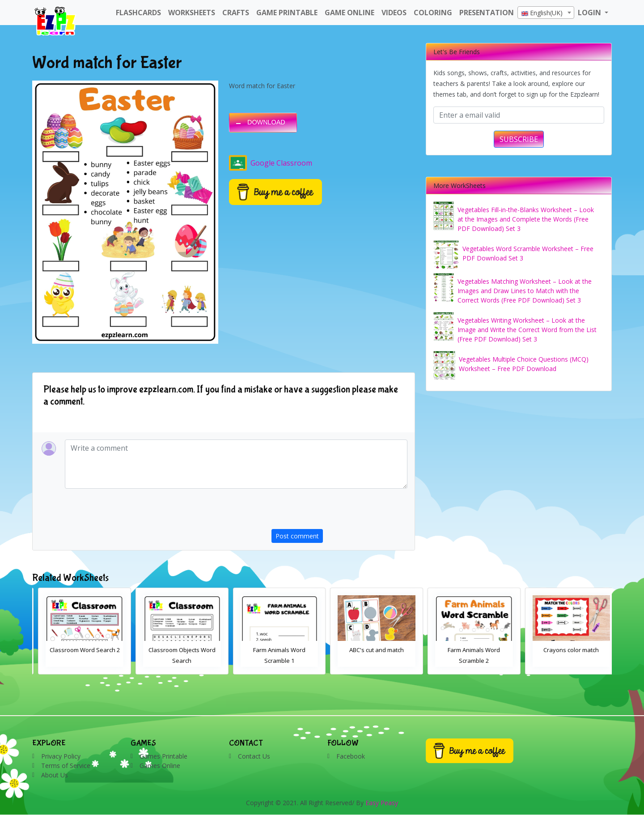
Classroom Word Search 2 (176, 650)
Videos (394, 13)
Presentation (487, 13)
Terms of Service (66, 766)
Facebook (351, 756)
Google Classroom (271, 163)
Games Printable (163, 756)
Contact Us (254, 756)
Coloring (433, 13)
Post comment (297, 536)
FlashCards (138, 13)
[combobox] (546, 13)
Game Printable (287, 13)
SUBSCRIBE (519, 139)
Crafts (236, 13)
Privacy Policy (61, 756)
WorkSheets (192, 13)
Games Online (160, 766)
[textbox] (546, 13)
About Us (55, 775)
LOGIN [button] (590, 13)
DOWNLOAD (266, 122)
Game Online (350, 13)
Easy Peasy (382, 803)
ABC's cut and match (468, 650)
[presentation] (339, 512)
